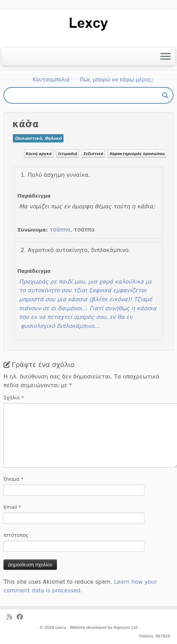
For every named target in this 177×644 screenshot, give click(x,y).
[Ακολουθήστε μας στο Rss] (12, 617)
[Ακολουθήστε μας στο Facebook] (22, 617)
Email (12, 507)
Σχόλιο (14, 398)
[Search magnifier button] (165, 95)
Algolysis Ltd (125, 628)
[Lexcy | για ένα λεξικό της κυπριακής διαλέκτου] (88, 23)
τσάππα (60, 230)
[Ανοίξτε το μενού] (166, 57)
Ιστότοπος (16, 535)
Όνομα (13, 479)
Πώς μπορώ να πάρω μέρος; (116, 80)
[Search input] (85, 95)
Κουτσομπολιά (51, 80)
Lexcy (61, 628)
